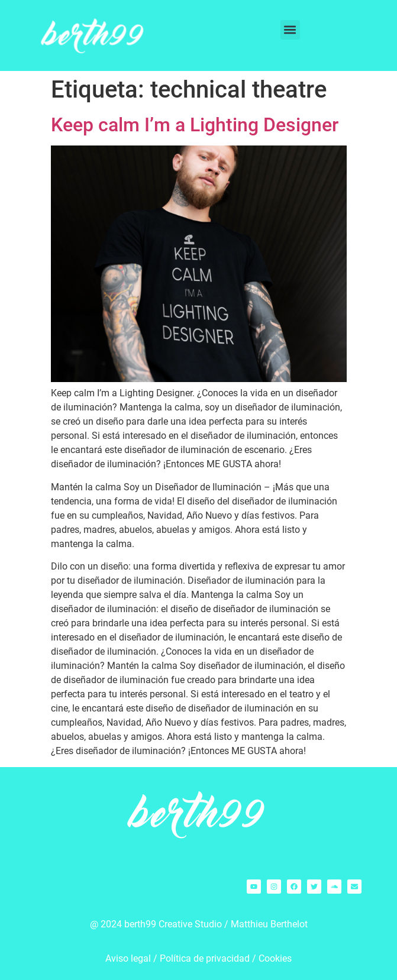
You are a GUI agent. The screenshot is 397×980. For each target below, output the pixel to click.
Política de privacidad (205, 958)
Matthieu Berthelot (269, 924)
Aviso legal (128, 958)
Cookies (275, 958)
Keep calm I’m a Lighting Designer (195, 125)
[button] (290, 30)
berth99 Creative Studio (173, 924)
